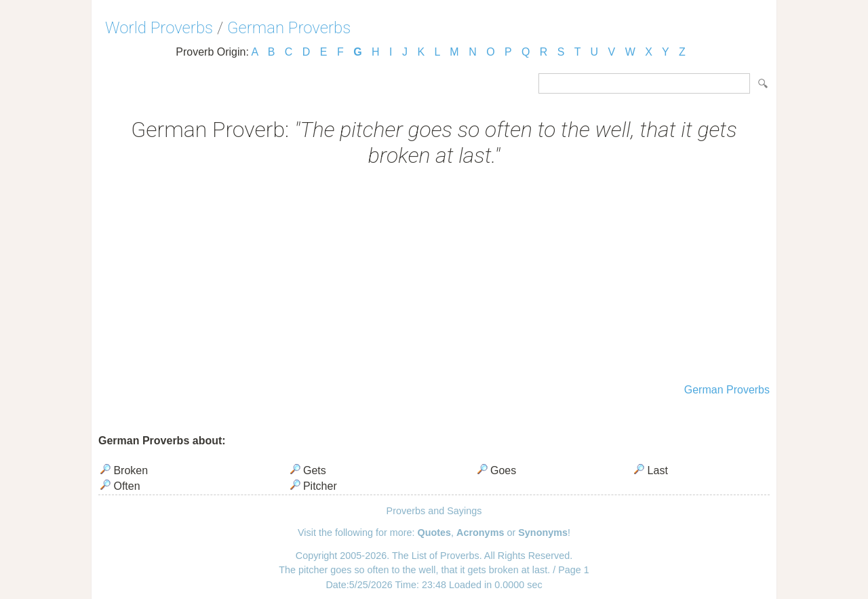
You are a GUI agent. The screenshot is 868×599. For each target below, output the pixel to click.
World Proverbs (159, 28)
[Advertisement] (434, 277)
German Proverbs (289, 28)
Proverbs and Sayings (434, 511)
